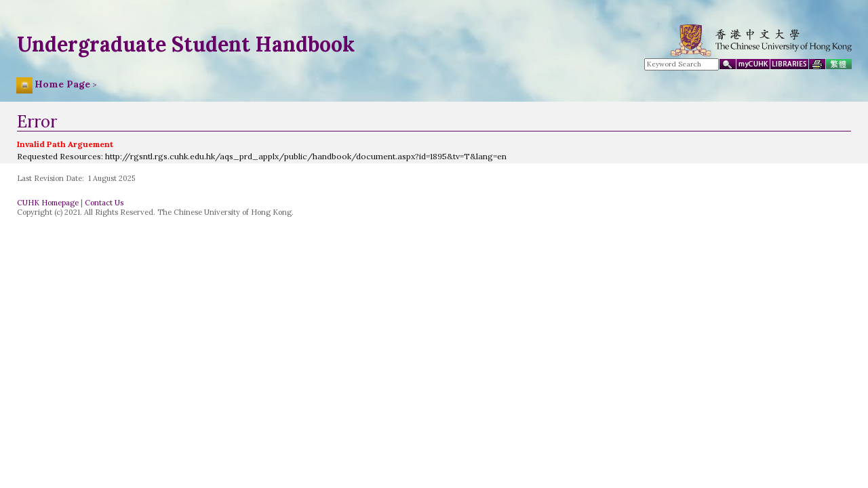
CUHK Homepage (48, 203)
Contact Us (104, 203)
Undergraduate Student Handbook (186, 44)
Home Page (62, 84)
